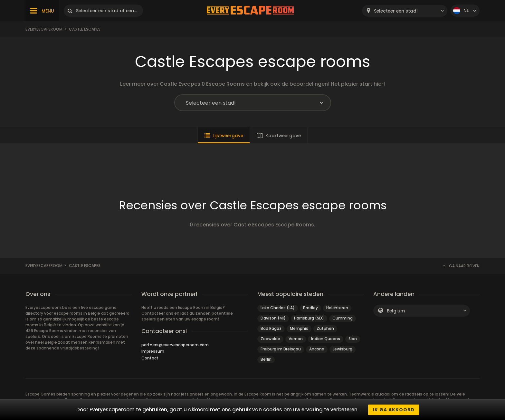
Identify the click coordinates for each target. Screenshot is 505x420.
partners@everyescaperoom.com (175, 345)
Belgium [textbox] (396, 311)
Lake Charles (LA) (278, 308)
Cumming (343, 318)
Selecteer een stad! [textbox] (396, 11)
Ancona (317, 349)
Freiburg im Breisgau (281, 349)
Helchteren (337, 308)
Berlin (266, 359)
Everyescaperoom (44, 29)
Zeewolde (270, 339)
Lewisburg (343, 349)
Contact (150, 358)
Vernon (296, 339)
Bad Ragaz (271, 328)
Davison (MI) (273, 318)
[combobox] (405, 11)
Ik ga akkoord (394, 410)
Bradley (310, 308)
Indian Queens (326, 339)
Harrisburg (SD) (309, 318)
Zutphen (325, 328)
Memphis (299, 328)
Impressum (153, 351)
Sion (353, 339)
